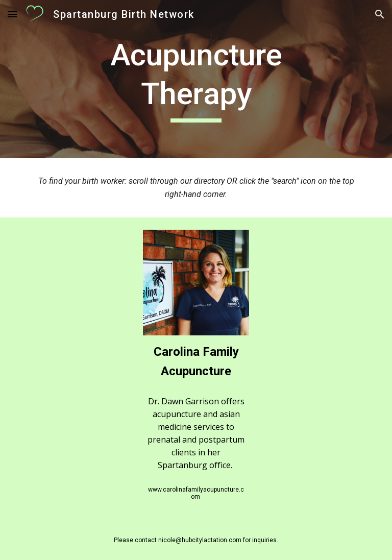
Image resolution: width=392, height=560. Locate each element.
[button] (12, 14)
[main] (196, 79)
